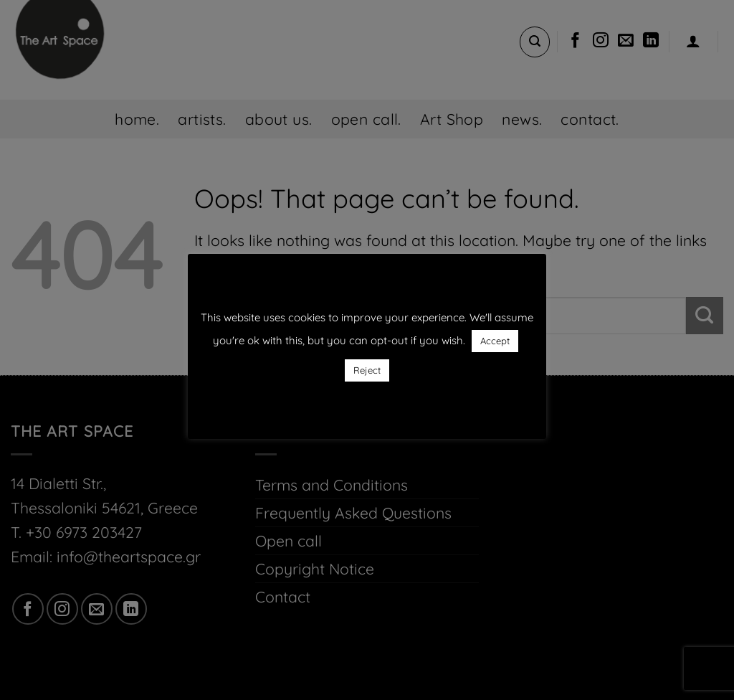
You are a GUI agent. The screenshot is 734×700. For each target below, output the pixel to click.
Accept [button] (495, 341)
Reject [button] (367, 370)
